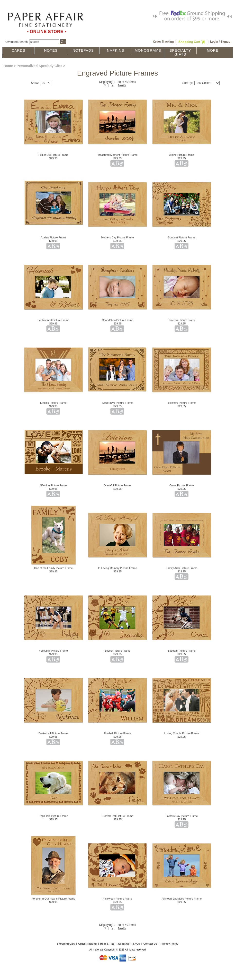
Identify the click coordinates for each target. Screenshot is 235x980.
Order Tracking (163, 42)
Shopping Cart (66, 944)
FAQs (136, 944)
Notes (51, 50)
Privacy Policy (169, 944)
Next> (122, 85)
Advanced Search (16, 42)
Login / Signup (220, 42)
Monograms (148, 50)
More (213, 50)
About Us (124, 944)
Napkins (115, 50)
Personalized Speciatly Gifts (39, 66)
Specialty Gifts (180, 52)
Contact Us (150, 944)
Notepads (83, 50)
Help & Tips (107, 944)
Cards (18, 50)
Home (8, 66)
